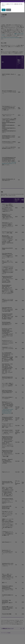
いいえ (9, 10)
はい (4, 10)
